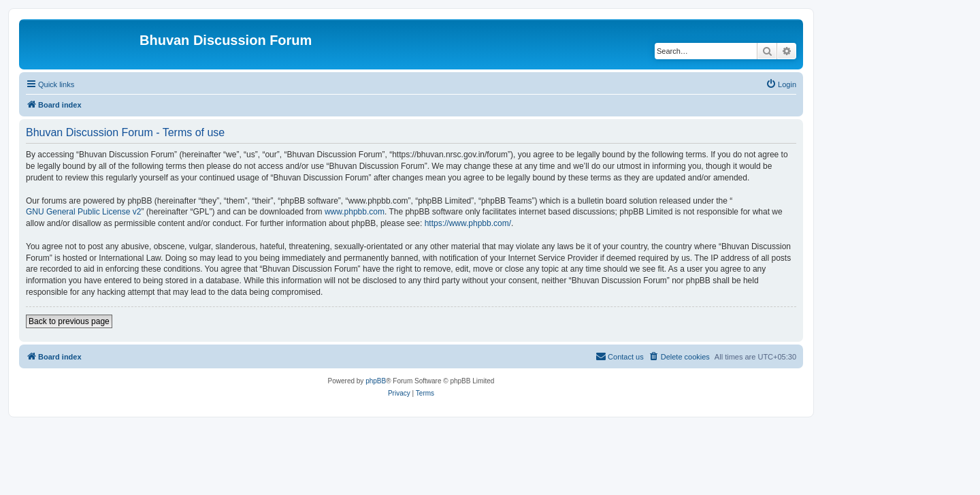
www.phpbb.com (355, 212)
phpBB (376, 381)
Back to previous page (69, 321)
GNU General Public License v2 (83, 212)
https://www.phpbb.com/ (468, 223)
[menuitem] (781, 84)
